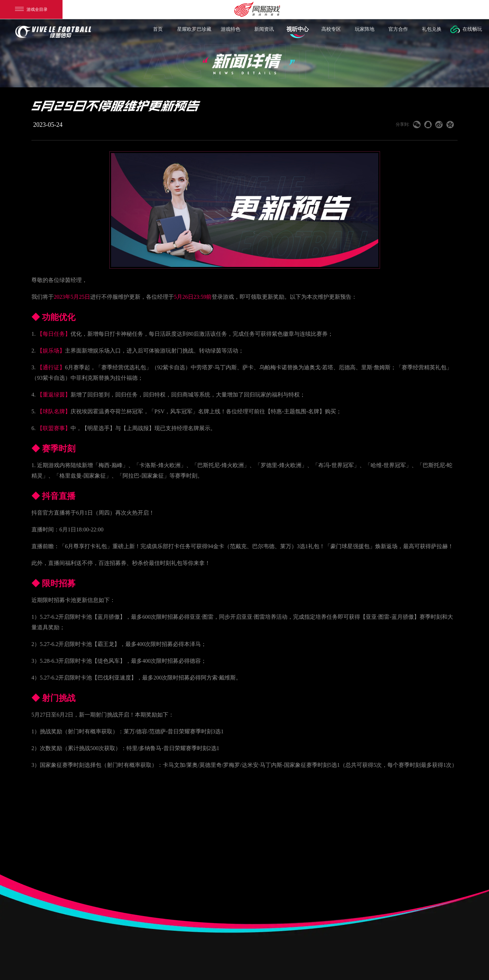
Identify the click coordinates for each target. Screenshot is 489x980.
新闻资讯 (264, 32)
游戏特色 (231, 32)
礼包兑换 (432, 32)
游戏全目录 (31, 9)
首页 (158, 32)
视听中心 (298, 32)
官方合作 (398, 32)
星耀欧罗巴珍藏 (194, 32)
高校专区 (331, 32)
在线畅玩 (472, 32)
